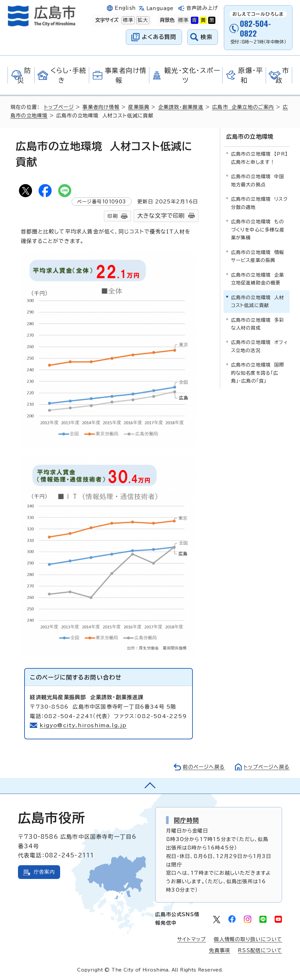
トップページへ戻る (267, 767)
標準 (127, 20)
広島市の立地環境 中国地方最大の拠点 (258, 180)
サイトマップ (192, 939)
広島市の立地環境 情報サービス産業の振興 (258, 256)
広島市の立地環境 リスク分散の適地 (259, 203)
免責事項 (219, 950)
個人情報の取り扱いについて (248, 939)
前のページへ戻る (204, 767)
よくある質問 (159, 37)
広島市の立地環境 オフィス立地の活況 (259, 346)
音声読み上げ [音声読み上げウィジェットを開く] (202, 8)
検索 (207, 37)
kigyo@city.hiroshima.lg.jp (83, 725)
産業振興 (139, 107)
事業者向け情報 (101, 107)
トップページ (59, 107)
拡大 (142, 20)
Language (160, 8)
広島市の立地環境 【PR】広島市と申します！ (259, 158)
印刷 (112, 216)
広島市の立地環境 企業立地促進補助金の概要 (258, 279)
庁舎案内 (44, 872)
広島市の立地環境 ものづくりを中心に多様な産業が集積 (258, 230)
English (125, 8)
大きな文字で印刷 (161, 216)
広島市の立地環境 (250, 137)
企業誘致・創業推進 (181, 107)
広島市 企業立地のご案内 (243, 107)
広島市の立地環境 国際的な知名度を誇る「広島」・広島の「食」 (258, 373)
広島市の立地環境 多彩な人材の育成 (258, 324)
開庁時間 (186, 820)
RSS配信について (260, 950)
